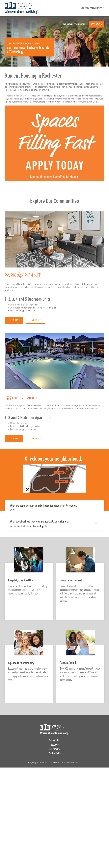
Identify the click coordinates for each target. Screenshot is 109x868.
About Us (55, 745)
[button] (54, 508)
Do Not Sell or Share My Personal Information (64, 762)
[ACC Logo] (54, 730)
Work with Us (55, 753)
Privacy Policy (32, 762)
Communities (55, 740)
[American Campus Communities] (21, 8)
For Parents (54, 749)
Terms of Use (43, 762)
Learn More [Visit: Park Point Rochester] (36, 320)
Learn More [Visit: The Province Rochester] (36, 438)
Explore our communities (74, 24)
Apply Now (14, 320)
